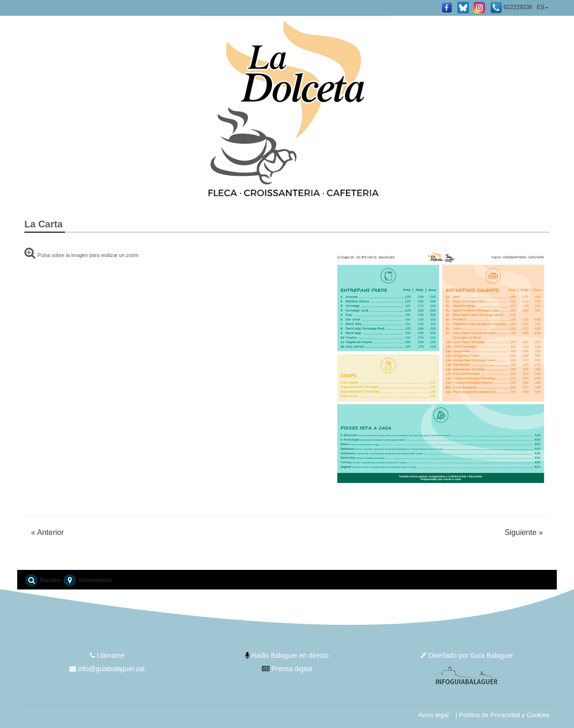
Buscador (42, 580)
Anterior (48, 532)
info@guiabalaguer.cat (107, 669)
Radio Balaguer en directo (287, 655)
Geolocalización (87, 580)
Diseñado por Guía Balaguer (467, 655)
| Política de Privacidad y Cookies (503, 715)
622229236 (511, 8)
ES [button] (541, 7)
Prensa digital (287, 669)
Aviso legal (433, 715)
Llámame (107, 655)
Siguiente (524, 532)
